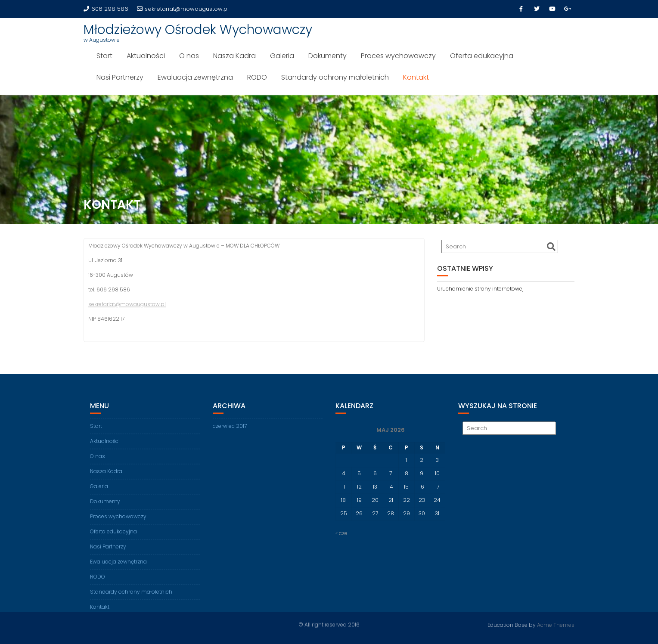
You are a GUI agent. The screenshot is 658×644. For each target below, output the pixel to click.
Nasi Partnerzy (120, 77)
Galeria (282, 56)
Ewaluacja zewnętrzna (195, 77)
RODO (257, 77)
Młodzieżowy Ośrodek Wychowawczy (198, 30)
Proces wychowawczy (398, 56)
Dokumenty (327, 56)
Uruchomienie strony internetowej (480, 289)
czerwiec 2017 (230, 431)
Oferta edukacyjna (482, 56)
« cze (341, 538)
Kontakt (416, 77)
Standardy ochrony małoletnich (335, 77)
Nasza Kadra (234, 56)
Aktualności (146, 56)
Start (104, 56)
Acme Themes (556, 624)
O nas (189, 56)
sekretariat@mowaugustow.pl (183, 9)
